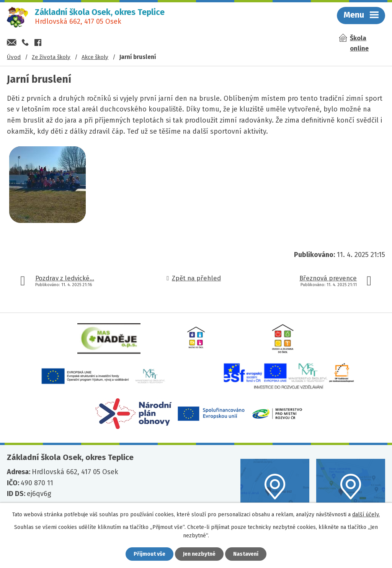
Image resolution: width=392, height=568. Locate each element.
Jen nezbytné (199, 554)
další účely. (366, 515)
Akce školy (95, 57)
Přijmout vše (149, 554)
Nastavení (246, 554)
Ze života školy (51, 57)
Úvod (14, 57)
